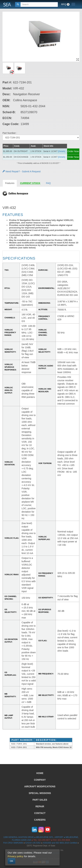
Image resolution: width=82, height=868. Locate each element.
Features (10, 183)
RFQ (65, 4)
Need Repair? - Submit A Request (22, 171)
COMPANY (40, 780)
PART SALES (40, 800)
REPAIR (40, 806)
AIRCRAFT (40, 786)
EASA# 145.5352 (33, 843)
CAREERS (40, 820)
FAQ (48, 183)
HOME (40, 773)
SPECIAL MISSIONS (40, 793)
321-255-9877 (44, 840)
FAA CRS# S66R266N (13, 843)
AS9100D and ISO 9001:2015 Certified (60, 843)
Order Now (73, 151)
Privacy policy (16, 856)
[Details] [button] (62, 151)
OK (12, 861)
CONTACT (40, 813)
